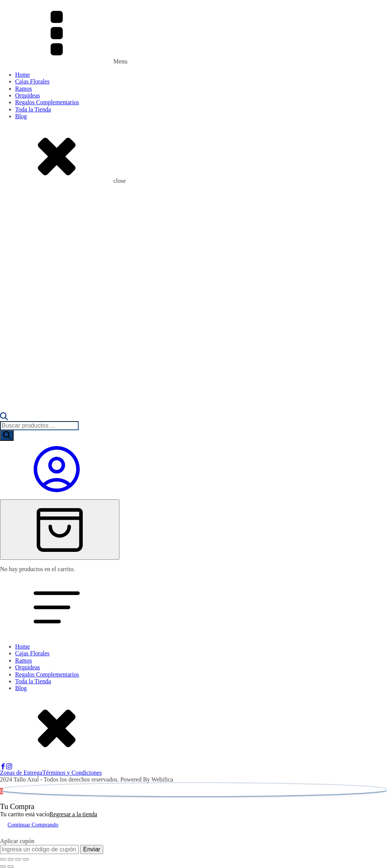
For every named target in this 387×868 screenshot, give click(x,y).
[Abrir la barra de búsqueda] (4, 417)
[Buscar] (7, 436)
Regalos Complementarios (47, 102)
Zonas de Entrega (21, 773)
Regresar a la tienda (73, 814)
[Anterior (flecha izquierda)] (3, 866)
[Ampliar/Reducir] (3, 859)
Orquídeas (28, 95)
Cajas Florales (32, 81)
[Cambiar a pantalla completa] (11, 859)
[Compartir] (18, 859)
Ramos (23, 89)
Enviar (92, 849)
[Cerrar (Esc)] (26, 859)
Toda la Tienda (33, 109)
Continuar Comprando (33, 825)
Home (22, 75)
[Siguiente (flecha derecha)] (11, 866)
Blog (21, 116)
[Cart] (60, 530)
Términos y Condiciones (72, 773)
